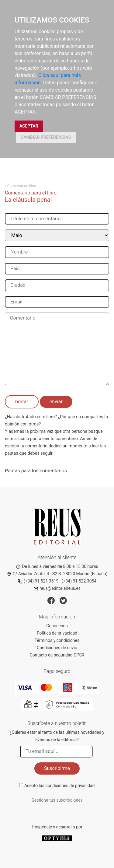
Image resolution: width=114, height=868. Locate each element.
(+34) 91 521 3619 (38, 581)
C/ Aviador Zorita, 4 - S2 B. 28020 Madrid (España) (57, 574)
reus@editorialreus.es (57, 588)
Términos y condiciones (57, 640)
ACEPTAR (29, 126)
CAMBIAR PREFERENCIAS (46, 137)
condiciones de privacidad (70, 786)
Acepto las (60, 786)
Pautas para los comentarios (36, 471)
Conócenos (57, 626)
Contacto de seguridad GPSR (57, 655)
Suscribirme (57, 768)
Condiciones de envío (57, 648)
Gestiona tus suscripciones (57, 800)
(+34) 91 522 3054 (79, 581)
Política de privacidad (57, 633)
